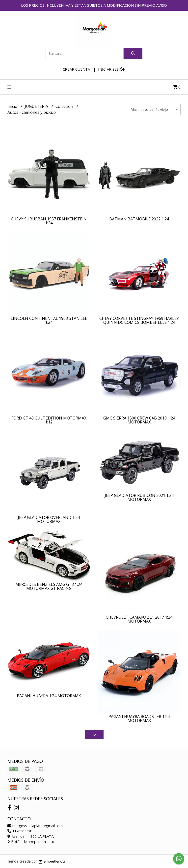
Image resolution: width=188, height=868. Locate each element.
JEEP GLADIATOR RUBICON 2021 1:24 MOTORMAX (139, 497)
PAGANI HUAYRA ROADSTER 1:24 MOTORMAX (139, 718)
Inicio (13, 106)
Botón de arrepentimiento (31, 842)
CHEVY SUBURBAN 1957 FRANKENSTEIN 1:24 (49, 221)
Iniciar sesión (112, 69)
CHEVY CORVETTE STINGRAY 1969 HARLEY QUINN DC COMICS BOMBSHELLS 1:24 (139, 320)
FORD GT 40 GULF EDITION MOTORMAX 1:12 (49, 420)
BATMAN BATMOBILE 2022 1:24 (139, 219)
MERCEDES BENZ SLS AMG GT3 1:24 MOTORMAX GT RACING (49, 586)
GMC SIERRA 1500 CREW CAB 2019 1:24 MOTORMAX (139, 420)
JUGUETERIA (37, 106)
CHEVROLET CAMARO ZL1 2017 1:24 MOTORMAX (139, 619)
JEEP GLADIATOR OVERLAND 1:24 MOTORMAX (49, 519)
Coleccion (65, 106)
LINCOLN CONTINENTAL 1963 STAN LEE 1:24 (49, 320)
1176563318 (20, 831)
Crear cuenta (76, 69)
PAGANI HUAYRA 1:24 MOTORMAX (49, 696)
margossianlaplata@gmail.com (35, 826)
